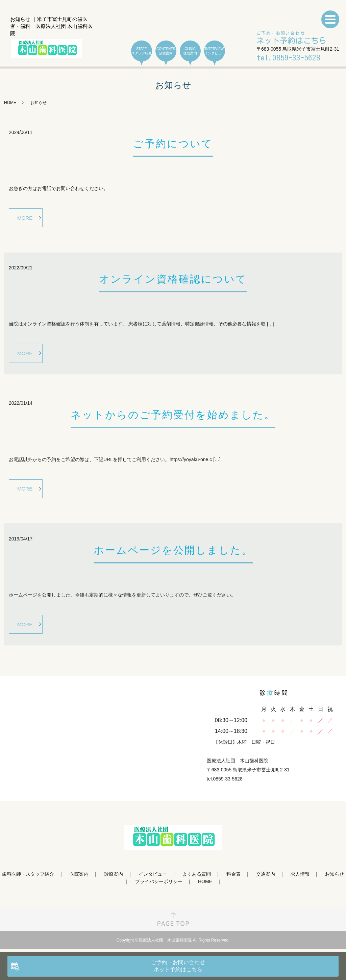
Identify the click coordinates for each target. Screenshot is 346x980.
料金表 (233, 878)
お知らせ (335, 878)
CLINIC (190, 51)
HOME (10, 103)
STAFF (142, 51)
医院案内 (79, 878)
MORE (26, 218)
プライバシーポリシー (159, 886)
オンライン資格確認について (173, 280)
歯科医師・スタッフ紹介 (28, 878)
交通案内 (266, 878)
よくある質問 (197, 878)
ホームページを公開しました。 (173, 553)
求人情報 (300, 878)
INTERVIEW (215, 51)
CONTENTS (166, 51)
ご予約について (173, 144)
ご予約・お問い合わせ (291, 38)
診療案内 (114, 878)
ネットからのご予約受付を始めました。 (173, 417)
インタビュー (153, 878)
